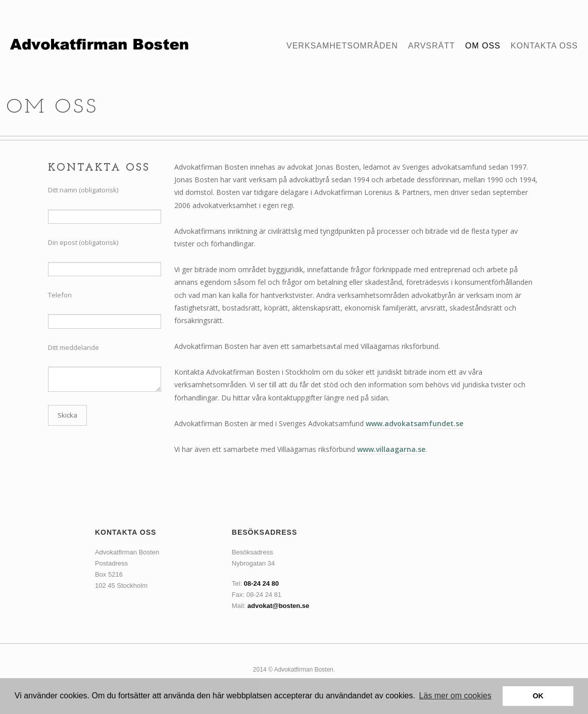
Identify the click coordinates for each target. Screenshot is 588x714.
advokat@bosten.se (279, 606)
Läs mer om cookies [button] (455, 696)
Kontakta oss (544, 46)
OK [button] (538, 696)
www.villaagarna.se (391, 449)
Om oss (483, 46)
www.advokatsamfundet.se (414, 423)
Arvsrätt (432, 46)
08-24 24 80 (261, 583)
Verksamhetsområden (342, 46)
